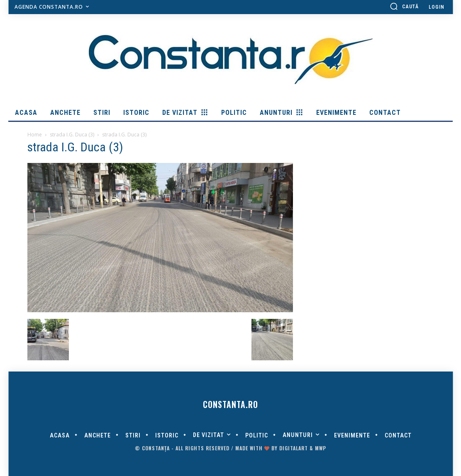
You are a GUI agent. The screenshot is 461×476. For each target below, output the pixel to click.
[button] (404, 6)
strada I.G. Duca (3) (72, 135)
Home (35, 135)
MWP (321, 448)
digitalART (294, 448)
